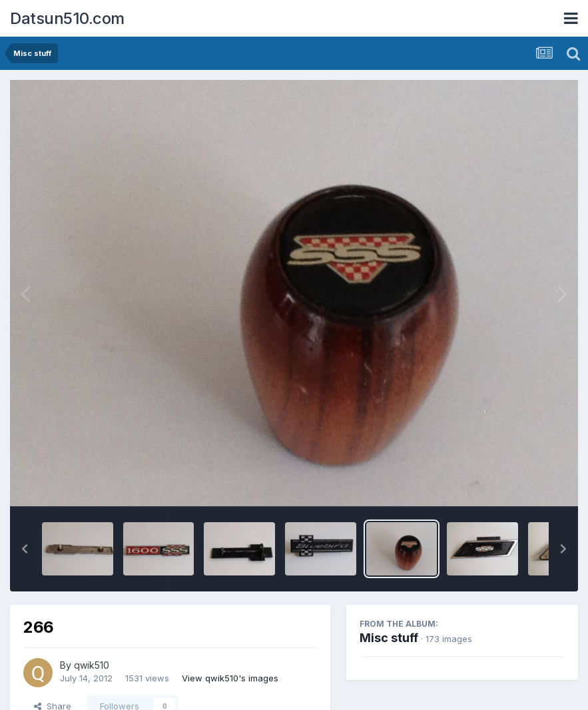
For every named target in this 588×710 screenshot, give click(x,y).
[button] (25, 549)
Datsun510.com (67, 18)
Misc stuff (389, 638)
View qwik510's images (230, 678)
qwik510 (92, 665)
